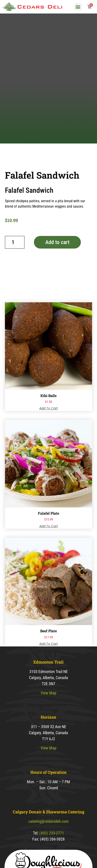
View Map (48, 714)
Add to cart (57, 263)
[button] (78, 7)
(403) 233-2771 (52, 853)
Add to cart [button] (48, 429)
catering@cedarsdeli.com (49, 842)
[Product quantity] (15, 263)
